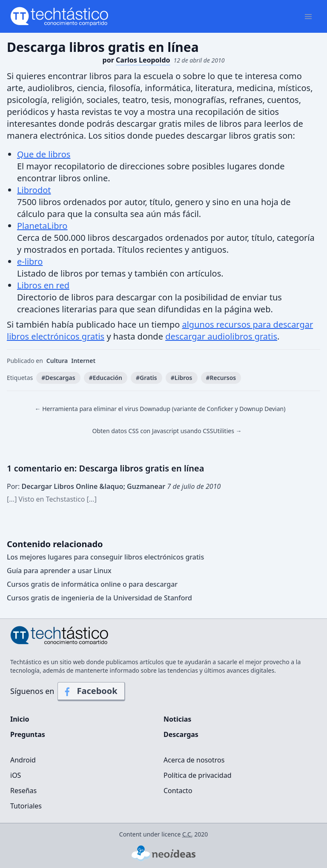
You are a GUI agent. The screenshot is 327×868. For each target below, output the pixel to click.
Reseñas (23, 791)
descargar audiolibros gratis (221, 336)
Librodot (34, 190)
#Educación (106, 378)
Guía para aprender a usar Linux (59, 571)
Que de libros (44, 154)
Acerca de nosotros (194, 760)
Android (23, 760)
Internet (83, 361)
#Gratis (146, 378)
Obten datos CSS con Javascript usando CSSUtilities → (167, 431)
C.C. (188, 834)
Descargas (181, 734)
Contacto (178, 791)
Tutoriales (26, 806)
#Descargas (58, 378)
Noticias (177, 719)
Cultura (57, 361)
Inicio (20, 719)
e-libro (30, 261)
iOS (16, 775)
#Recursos (221, 378)
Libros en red (43, 285)
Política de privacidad (198, 775)
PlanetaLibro (42, 226)
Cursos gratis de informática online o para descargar (92, 584)
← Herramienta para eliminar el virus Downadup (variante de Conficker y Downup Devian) (160, 409)
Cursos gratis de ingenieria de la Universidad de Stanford (99, 598)
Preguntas (28, 734)
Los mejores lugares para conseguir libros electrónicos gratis (105, 557)
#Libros (182, 378)
